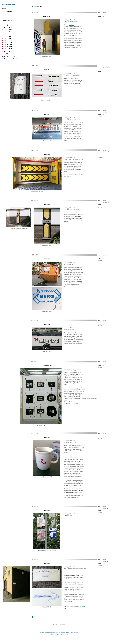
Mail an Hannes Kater (62, 635)
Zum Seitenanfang (59, 625)
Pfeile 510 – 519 (38, 617)
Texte (72, 633)
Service (75, 633)
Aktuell (57, 633)
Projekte (68, 633)
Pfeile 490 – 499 (38, 6)
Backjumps (71, 25)
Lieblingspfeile (8, 4)
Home (42, 633)
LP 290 (69, 176)
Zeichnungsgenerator (49, 633)
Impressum (54, 635)
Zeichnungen (62, 633)
